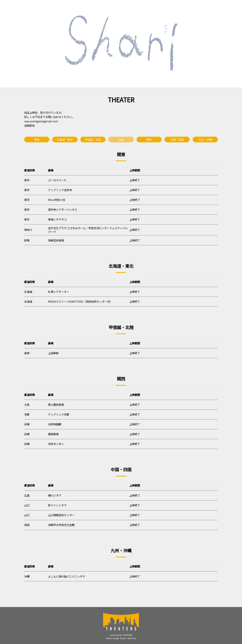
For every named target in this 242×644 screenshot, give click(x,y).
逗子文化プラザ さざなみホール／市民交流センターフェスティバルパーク (88, 230)
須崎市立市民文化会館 (61, 525)
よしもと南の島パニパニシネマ (67, 576)
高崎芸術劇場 (56, 240)
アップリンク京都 (59, 414)
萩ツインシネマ (57, 505)
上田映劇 (53, 353)
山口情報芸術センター (61, 515)
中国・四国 (177, 140)
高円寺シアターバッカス (63, 209)
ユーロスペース (57, 180)
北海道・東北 (65, 140)
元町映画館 (55, 424)
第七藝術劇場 (56, 405)
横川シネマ (55, 495)
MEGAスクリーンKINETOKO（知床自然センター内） (80, 301)
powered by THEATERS (121, 635)
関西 (149, 140)
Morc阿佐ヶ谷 (57, 200)
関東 (37, 140)
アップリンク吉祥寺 (60, 190)
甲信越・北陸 (93, 140)
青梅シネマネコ (57, 219)
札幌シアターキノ (59, 292)
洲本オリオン (56, 444)
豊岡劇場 (53, 434)
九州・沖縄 (205, 140)
